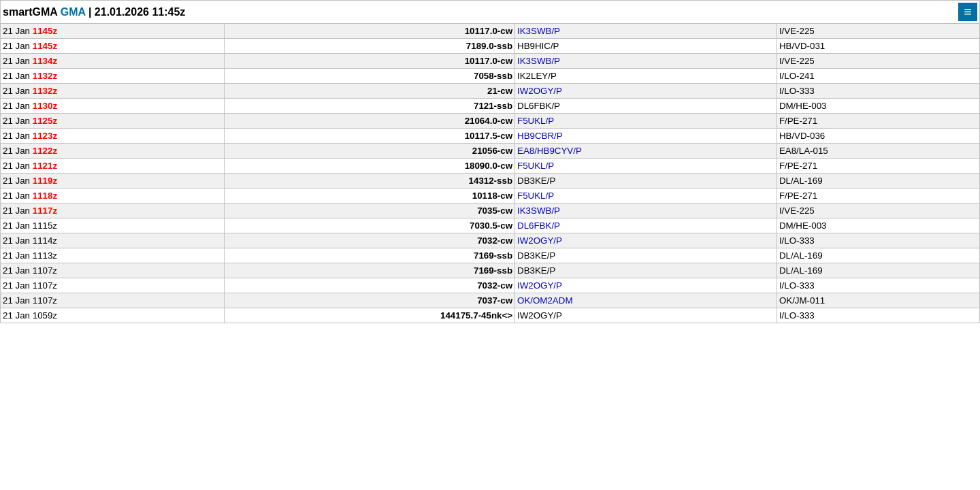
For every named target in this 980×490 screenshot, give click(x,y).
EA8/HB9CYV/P (550, 151)
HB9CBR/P (540, 136)
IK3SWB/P (539, 31)
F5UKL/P (536, 121)
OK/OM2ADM (545, 300)
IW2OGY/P (540, 91)
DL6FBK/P (539, 226)
